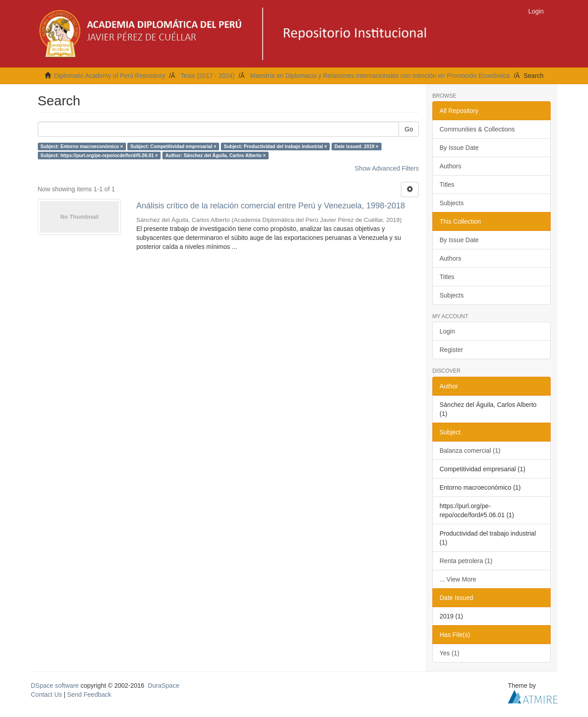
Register (451, 350)
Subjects (452, 203)
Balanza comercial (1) (470, 451)
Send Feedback (89, 694)
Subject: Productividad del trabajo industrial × (275, 146)
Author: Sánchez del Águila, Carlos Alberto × (215, 155)
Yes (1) (449, 653)
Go (409, 129)
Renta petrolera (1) (466, 561)
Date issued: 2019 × (356, 146)
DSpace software (55, 685)
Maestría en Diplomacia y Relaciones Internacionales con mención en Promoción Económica (380, 76)
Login (447, 331)
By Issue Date (459, 148)
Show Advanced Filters (387, 168)
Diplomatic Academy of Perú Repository (110, 76)
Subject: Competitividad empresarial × (173, 146)
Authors (450, 166)
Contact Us (47, 694)
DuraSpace (164, 685)
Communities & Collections (477, 129)
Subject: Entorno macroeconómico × (82, 146)
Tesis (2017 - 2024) (208, 76)
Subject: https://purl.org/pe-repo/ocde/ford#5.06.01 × (99, 155)
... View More (458, 579)
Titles (447, 185)
